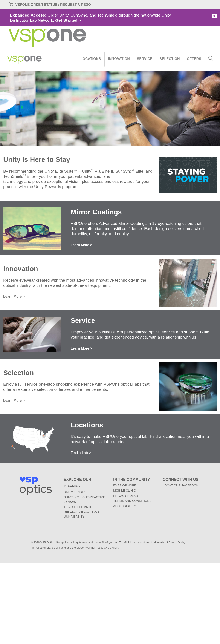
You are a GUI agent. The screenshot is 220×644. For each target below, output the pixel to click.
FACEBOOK (190, 485)
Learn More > (81, 245)
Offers (194, 59)
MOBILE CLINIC (125, 491)
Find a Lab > (81, 453)
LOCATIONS (171, 485)
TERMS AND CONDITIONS (132, 501)
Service (145, 59)
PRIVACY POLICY (126, 496)
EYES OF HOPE (125, 485)
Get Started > (68, 20)
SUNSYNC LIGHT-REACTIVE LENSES (85, 500)
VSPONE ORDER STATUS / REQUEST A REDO (49, 5)
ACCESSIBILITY (125, 506)
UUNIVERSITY (74, 517)
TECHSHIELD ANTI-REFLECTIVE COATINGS (82, 509)
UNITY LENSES (75, 492)
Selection (170, 59)
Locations (91, 59)
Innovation (119, 59)
